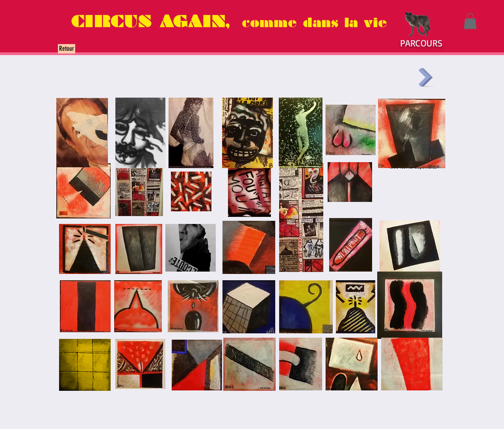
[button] (470, 21)
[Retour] (67, 49)
